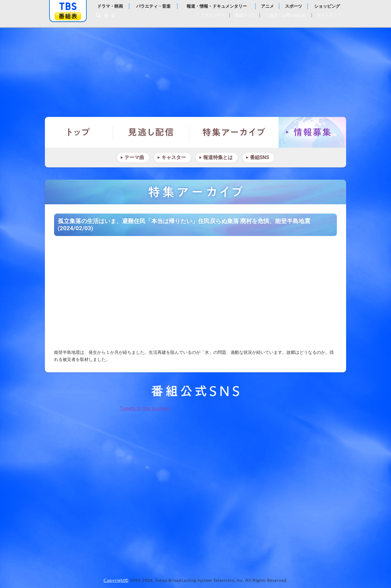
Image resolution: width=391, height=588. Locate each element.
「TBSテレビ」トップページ (68, 6)
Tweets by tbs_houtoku (145, 408)
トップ (79, 132)
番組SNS (260, 157)
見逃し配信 (151, 132)
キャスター (174, 157)
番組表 (68, 16)
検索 (111, 16)
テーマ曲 (134, 157)
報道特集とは (218, 157)
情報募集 (312, 132)
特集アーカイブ (234, 132)
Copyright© (116, 580)
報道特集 (195, 69)
